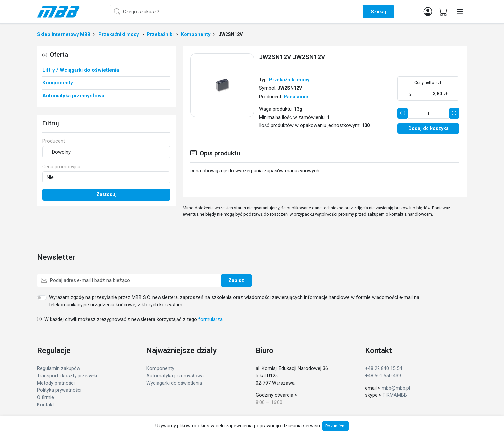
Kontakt (46, 405)
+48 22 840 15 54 (384, 369)
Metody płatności (56, 383)
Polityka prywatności (59, 390)
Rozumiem (335, 426)
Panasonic (296, 97)
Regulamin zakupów (59, 369)
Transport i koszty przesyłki (67, 376)
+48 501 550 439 (383, 376)
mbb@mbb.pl (396, 388)
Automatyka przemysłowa (175, 376)
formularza (210, 320)
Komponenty (160, 369)
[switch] (42, 298)
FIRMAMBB (395, 395)
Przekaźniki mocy (289, 80)
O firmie (46, 397)
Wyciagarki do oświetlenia (174, 383)
